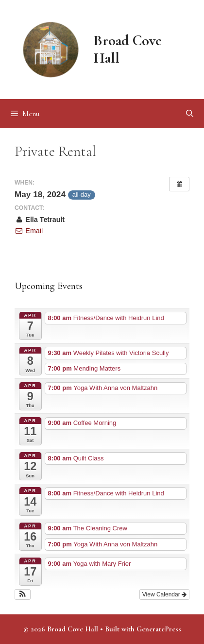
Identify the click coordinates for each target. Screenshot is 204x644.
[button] (23, 594)
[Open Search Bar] (190, 114)
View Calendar (164, 594)
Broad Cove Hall (128, 49)
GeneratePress (159, 629)
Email (29, 231)
